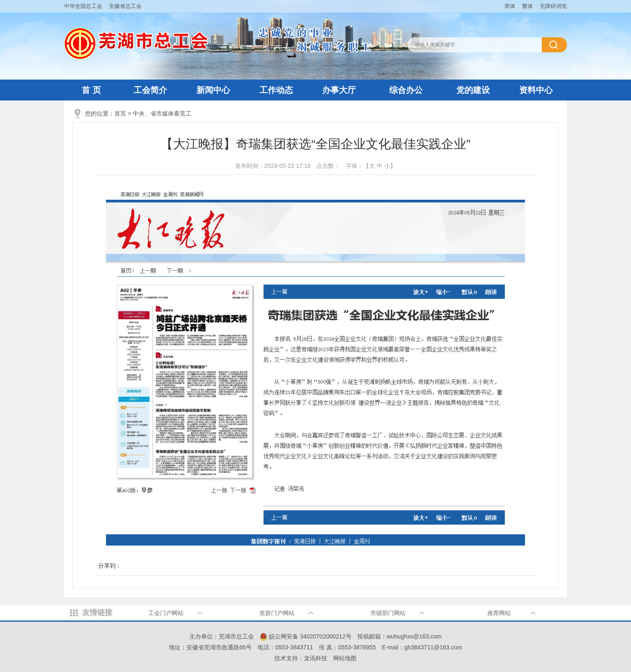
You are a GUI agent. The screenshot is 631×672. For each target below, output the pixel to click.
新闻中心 (213, 90)
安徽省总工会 (125, 6)
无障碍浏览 (553, 6)
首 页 (91, 90)
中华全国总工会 (83, 6)
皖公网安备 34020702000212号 (306, 636)
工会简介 (150, 90)
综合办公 (406, 90)
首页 (120, 113)
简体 (510, 6)
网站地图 (345, 658)
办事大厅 (339, 90)
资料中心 (536, 90)
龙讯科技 (315, 658)
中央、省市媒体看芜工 (162, 113)
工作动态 (276, 90)
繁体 (528, 6)
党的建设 (473, 90)
